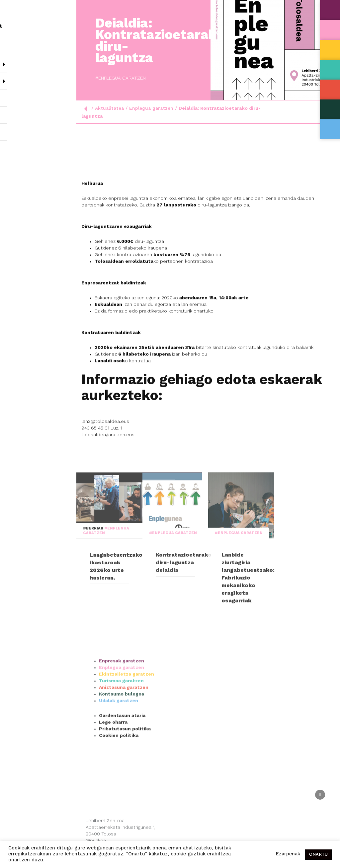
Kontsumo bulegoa (122, 738)
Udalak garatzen (119, 745)
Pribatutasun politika (125, 773)
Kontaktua (19, 129)
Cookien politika (119, 779)
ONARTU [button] (318, 855)
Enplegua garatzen (151, 108)
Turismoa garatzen (121, 725)
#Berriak (94, 581)
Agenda (14, 112)
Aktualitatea (21, 95)
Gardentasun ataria (122, 760)
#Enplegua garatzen (109, 78)
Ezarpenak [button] (288, 854)
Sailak (38, 79)
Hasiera (15, 45)
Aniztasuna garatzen (124, 731)
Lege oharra (113, 766)
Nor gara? (38, 62)
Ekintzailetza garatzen (127, 718)
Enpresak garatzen (122, 705)
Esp (22, 146)
